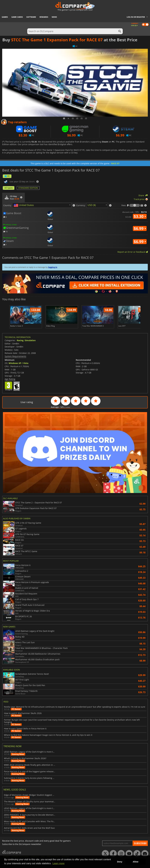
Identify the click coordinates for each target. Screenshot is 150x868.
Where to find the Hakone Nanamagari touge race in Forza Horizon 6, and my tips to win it (48, 735)
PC (7, 176)
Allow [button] (135, 862)
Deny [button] (120, 862)
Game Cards (17, 17)
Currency (81, 205)
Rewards (44, 17)
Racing (20, 340)
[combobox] (42, 205)
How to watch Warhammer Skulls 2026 (23, 713)
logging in (53, 267)
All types (9, 188)
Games (5, 17)
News (54, 17)
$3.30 (140, 216)
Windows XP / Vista (18, 363)
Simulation (30, 340)
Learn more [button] (58, 863)
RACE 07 (115, 163)
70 (5, 231)
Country (7, 205)
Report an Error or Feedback (133, 252)
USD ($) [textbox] (92, 205)
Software (31, 17)
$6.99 (140, 228)
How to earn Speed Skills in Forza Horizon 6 (25, 729)
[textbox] (24, 205)
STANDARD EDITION (28, 188)
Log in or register (136, 17)
